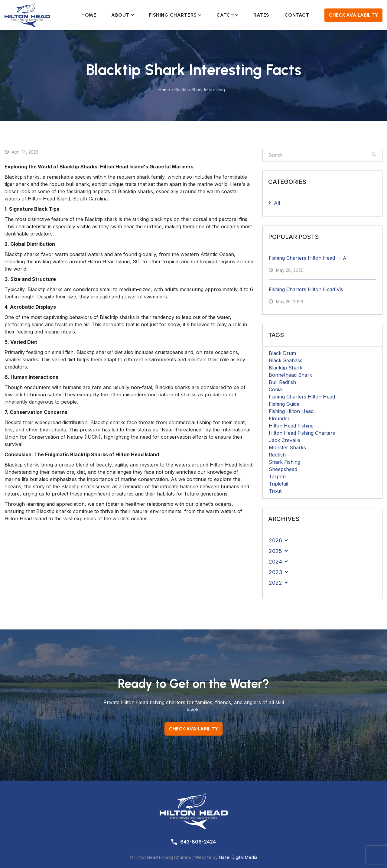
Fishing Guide (284, 404)
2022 (275, 583)
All (277, 203)
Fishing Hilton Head (291, 411)
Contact (297, 15)
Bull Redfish (282, 382)
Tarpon (277, 476)
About (123, 15)
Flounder (279, 418)
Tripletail (278, 484)
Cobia (275, 389)
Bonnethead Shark (290, 375)
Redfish (277, 455)
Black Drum (282, 353)
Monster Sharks (287, 447)
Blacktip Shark (286, 368)
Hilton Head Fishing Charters (302, 433)
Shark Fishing (285, 462)
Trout (275, 491)
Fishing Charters (175, 15)
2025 (275, 551)
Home (89, 15)
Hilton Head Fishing (291, 426)
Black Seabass (286, 360)
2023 (276, 572)
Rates (261, 15)
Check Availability (353, 15)
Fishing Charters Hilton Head (302, 397)
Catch (228, 15)
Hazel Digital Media (238, 857)
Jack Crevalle (285, 440)
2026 (275, 540)
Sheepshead (283, 469)
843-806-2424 (198, 842)
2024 (275, 562)
